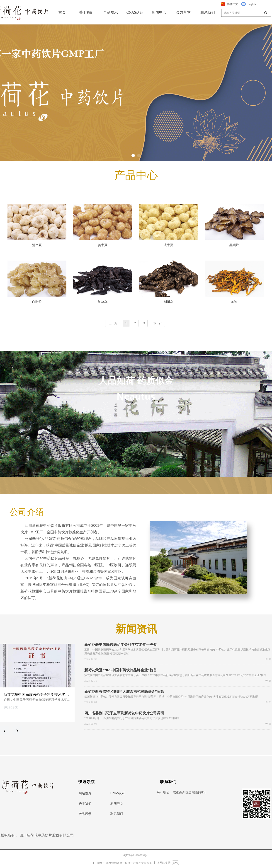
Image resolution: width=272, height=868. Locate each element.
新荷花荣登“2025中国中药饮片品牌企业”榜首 (121, 670)
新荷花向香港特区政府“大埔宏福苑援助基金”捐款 (124, 692)
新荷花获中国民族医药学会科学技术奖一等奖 (121, 645)
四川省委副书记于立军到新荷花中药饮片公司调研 (124, 713)
